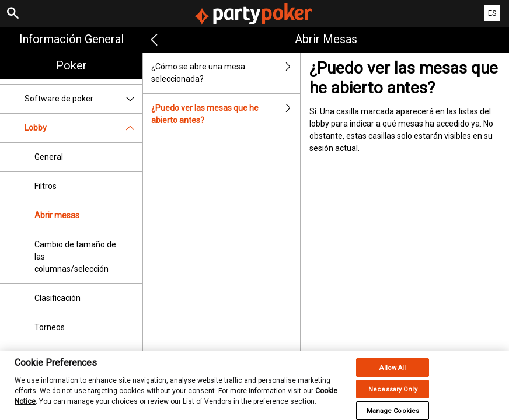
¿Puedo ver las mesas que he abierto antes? (226, 114)
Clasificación (57, 298)
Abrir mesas (57, 215)
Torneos (50, 327)
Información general (72, 39)
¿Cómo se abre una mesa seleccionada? (226, 73)
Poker (72, 65)
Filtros (46, 186)
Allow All (393, 372)
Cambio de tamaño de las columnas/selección (75, 257)
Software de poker (83, 99)
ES (492, 13)
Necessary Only (393, 393)
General (49, 157)
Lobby (83, 128)
